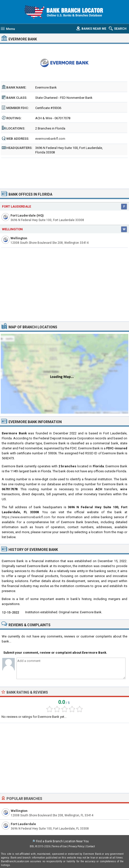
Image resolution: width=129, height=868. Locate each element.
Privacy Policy (76, 846)
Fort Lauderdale (16, 206)
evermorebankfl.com (50, 139)
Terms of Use (59, 846)
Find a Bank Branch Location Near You (62, 841)
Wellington (12, 229)
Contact (90, 846)
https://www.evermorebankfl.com (26, 517)
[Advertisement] (64, 172)
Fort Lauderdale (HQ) (27, 215)
